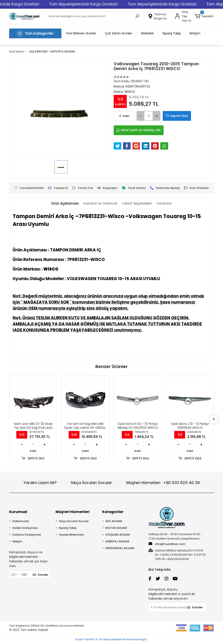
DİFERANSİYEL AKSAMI (120, 548)
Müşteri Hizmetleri (163, 483)
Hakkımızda (21, 521)
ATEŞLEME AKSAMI (118, 535)
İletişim (195, 33)
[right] (214, 419)
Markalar (147, 33)
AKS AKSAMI (114, 521)
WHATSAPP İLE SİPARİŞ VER (139, 130)
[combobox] (14, 575)
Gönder (41, 575)
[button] (204, 16)
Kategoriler (113, 512)
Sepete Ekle (177, 116)
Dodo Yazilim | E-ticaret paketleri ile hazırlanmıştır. (111, 639)
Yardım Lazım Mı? (40, 483)
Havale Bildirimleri (71, 535)
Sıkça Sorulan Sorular (91, 483)
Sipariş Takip (172, 33)
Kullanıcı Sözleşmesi (27, 535)
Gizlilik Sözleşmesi (25, 528)
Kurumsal (18, 512)
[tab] (65, 204)
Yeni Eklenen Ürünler (81, 33)
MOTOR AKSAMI (116, 528)
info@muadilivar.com (167, 544)
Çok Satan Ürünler (119, 33)
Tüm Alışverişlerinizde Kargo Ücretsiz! (91, 4)
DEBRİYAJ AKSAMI (117, 541)
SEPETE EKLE (33, 458)
